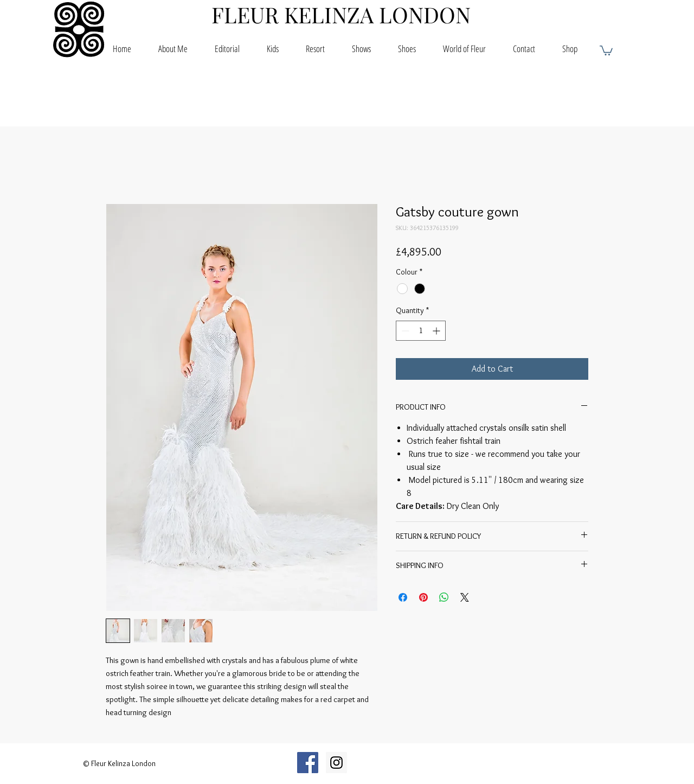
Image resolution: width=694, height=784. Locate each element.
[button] (606, 50)
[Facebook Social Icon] (308, 763)
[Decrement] (404, 331)
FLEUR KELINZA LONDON (341, 14)
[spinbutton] (421, 331)
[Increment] (437, 331)
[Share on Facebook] (403, 597)
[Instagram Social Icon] (336, 763)
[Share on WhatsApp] (444, 597)
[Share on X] (465, 597)
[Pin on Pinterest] (423, 597)
